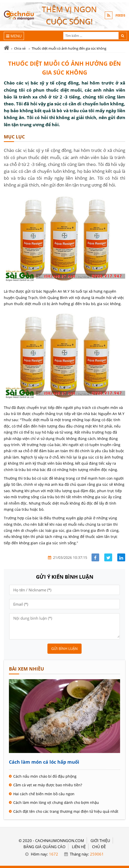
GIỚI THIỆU (100, 841)
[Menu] (14, 36)
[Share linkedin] (121, 557)
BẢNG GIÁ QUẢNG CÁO (44, 847)
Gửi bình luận (64, 649)
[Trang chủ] (7, 48)
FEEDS (120, 15)
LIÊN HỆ (79, 847)
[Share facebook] (95, 557)
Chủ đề (99, 847)
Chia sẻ (20, 48)
